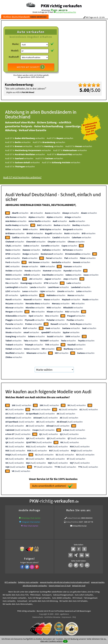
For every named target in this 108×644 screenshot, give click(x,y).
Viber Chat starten (31, 526)
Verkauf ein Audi (79, 586)
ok (65, 641)
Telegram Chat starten (31, 522)
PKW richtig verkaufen (61, 6)
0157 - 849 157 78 (60, 10)
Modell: (15, 51)
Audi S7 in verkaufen (29, 138)
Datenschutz (38, 617)
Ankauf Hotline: (72, 522)
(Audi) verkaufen (22, 405)
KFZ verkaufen (11, 582)
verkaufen (20, 213)
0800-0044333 (87, 518)
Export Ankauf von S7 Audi (60, 586)
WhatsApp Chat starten (31, 518)
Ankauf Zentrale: (74, 518)
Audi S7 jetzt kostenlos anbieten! (26, 177)
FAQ (74, 617)
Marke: (16, 44)
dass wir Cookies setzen (51, 641)
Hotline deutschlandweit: (25, 17)
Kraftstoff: (14, 57)
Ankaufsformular (80, 526)
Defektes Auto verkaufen (28, 582)
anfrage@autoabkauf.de (66, 12)
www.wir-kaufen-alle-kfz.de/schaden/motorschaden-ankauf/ (65, 582)
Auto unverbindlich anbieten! (53, 486)
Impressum (66, 617)
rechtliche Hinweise (52, 617)
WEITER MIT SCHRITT (31, 67)
